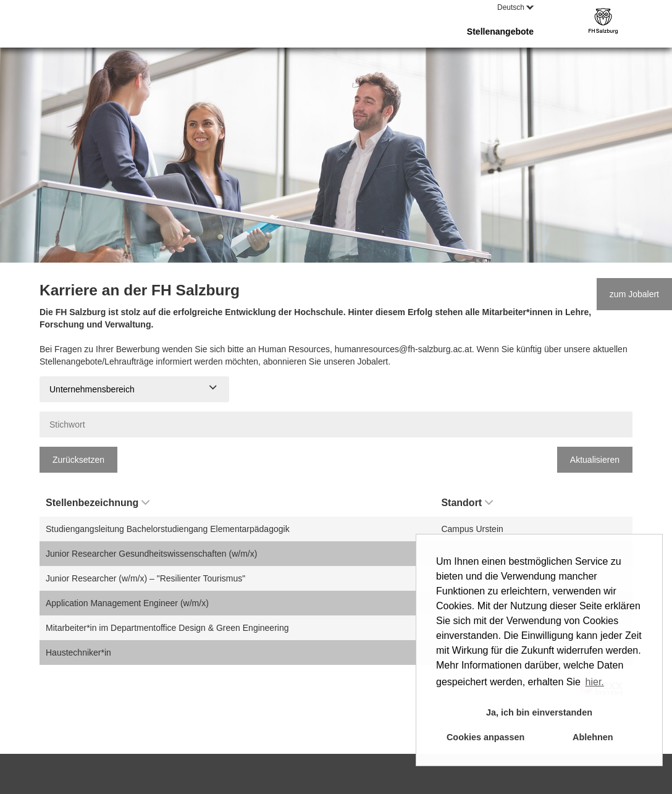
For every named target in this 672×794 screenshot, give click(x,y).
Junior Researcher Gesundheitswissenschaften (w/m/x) (151, 554)
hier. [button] (595, 682)
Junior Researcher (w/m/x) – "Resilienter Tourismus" (145, 578)
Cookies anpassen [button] (485, 737)
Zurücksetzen (78, 460)
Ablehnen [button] (593, 737)
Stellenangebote (500, 32)
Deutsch (515, 7)
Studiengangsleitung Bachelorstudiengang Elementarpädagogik (168, 529)
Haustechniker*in (78, 653)
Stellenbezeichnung (98, 503)
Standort (467, 503)
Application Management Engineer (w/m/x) (127, 603)
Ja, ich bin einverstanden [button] (539, 712)
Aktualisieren (595, 460)
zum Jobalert (634, 294)
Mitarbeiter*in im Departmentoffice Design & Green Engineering (167, 628)
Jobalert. (374, 361)
